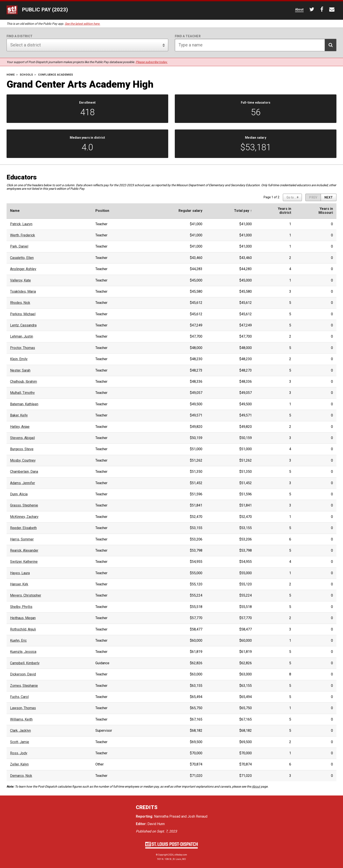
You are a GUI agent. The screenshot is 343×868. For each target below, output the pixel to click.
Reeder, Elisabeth (23, 528)
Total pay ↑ (243, 211)
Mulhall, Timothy (22, 393)
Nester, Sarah (20, 370)
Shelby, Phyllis (21, 607)
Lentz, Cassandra (23, 325)
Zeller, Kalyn (19, 764)
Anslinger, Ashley (23, 269)
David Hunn (156, 824)
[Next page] (329, 197)
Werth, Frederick (23, 235)
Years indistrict (284, 211)
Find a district (19, 36)
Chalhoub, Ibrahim (24, 382)
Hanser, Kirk (19, 584)
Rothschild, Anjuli (23, 629)
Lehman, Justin (22, 337)
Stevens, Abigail (22, 438)
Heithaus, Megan (23, 618)
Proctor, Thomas (23, 348)
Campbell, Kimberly (25, 663)
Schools (26, 75)
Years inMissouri (326, 211)
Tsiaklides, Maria (23, 292)
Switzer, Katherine (24, 562)
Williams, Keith (21, 719)
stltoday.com (181, 855)
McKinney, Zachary (24, 517)
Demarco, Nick (21, 776)
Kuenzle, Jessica (23, 652)
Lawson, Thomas (23, 708)
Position (102, 211)
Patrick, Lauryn (21, 224)
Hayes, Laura (20, 573)
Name (15, 211)
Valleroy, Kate (20, 280)
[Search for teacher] (256, 45)
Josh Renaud (197, 816)
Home (11, 75)
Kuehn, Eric (18, 641)
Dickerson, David (23, 674)
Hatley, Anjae (20, 427)
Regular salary (190, 211)
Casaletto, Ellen (22, 258)
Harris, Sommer (22, 539)
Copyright (163, 855)
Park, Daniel (19, 246)
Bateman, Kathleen (24, 404)
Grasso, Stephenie (24, 505)
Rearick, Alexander (24, 551)
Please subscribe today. (152, 62)
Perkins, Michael (23, 314)
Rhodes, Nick (20, 303)
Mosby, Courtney (23, 461)
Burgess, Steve (22, 449)
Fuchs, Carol (19, 697)
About (256, 787)
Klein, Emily (19, 359)
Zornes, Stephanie (24, 686)
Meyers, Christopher (26, 595)
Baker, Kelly (19, 415)
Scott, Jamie (20, 742)
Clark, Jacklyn (20, 731)
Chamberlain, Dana (24, 472)
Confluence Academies (56, 75)
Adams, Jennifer (23, 483)
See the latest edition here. (82, 24)
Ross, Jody (19, 753)
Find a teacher (188, 36)
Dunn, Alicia (19, 494)
